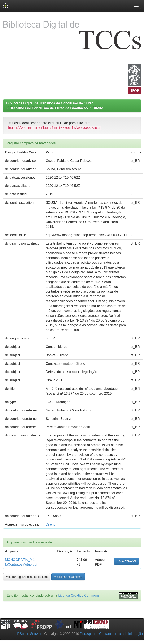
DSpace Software (30, 634)
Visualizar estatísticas (68, 577)
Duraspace (88, 634)
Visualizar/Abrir (126, 561)
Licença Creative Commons (79, 595)
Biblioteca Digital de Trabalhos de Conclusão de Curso (50, 103)
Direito (98, 108)
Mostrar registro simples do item (27, 577)
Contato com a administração (121, 634)
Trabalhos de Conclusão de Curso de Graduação (49, 108)
